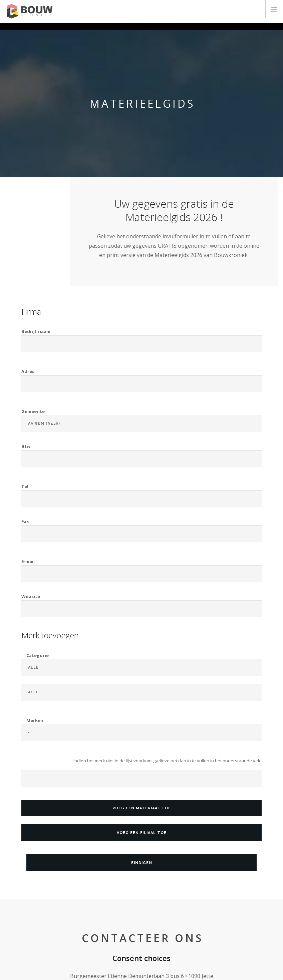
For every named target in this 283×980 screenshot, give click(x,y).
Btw (26, 446)
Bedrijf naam (36, 331)
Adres (28, 371)
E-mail (28, 561)
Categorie (38, 655)
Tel (25, 486)
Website (31, 596)
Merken (35, 720)
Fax (25, 521)
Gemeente (33, 411)
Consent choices (141, 958)
